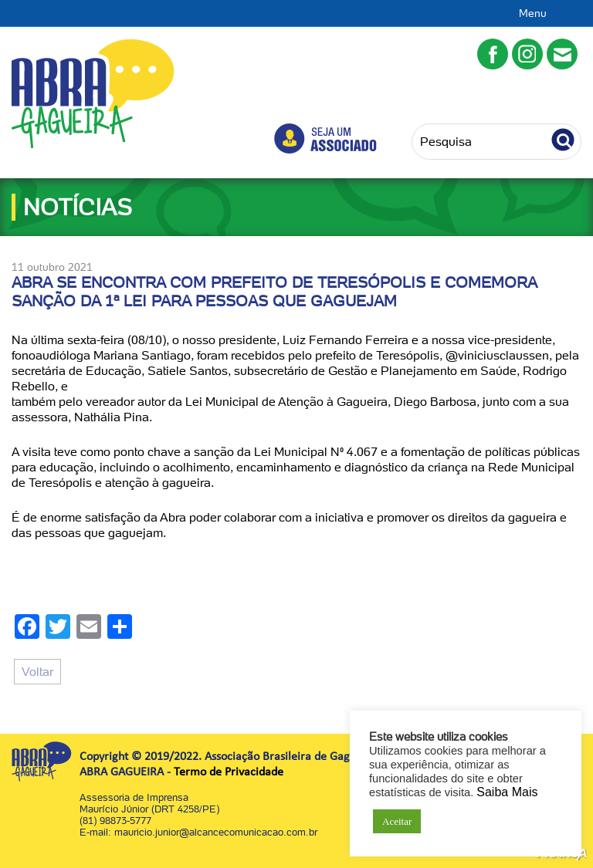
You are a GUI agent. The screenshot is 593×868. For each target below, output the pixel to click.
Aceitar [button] (397, 821)
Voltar (37, 672)
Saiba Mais (507, 792)
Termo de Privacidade (229, 772)
